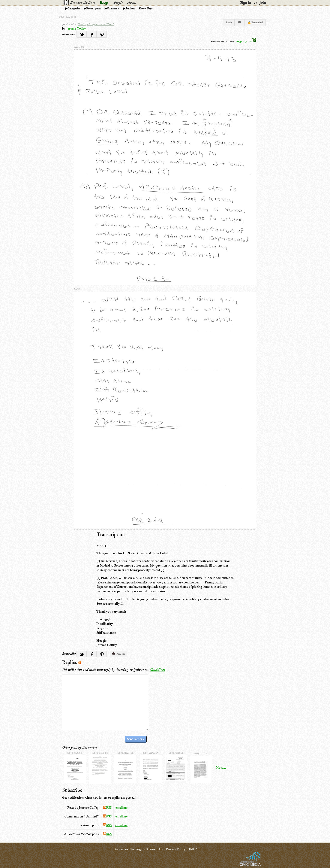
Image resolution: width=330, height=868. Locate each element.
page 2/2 (79, 289)
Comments (113, 9)
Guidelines (157, 670)
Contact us (121, 849)
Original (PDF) (246, 42)
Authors (130, 9)
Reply (229, 23)
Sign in (246, 3)
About (132, 3)
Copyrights (137, 849)
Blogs (104, 3)
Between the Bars (82, 3)
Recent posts (94, 9)
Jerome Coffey (76, 28)
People (118, 3)
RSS (107, 808)
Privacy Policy (176, 849)
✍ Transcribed (255, 23)
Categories (74, 9)
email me (121, 808)
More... (221, 768)
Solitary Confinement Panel (96, 24)
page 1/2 (79, 47)
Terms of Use (155, 849)
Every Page (145, 9)
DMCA (192, 849)
